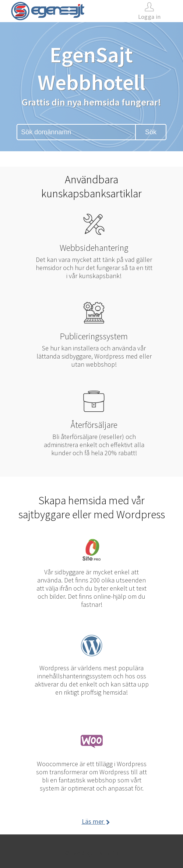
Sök (151, 132)
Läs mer (95, 821)
